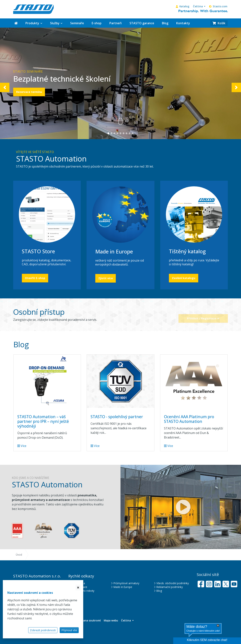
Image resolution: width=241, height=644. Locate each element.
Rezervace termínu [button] (29, 92)
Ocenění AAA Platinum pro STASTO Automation (189, 419)
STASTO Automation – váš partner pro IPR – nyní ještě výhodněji (43, 421)
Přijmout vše (69, 630)
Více (22, 446)
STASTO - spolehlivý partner (117, 417)
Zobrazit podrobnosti (43, 630)
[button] (199, 6)
